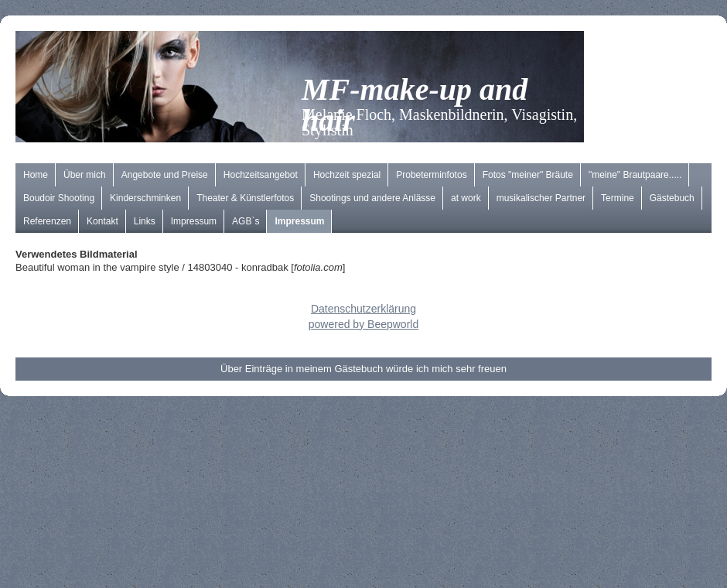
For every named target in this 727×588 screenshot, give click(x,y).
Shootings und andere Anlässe (372, 198)
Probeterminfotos (431, 175)
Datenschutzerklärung (363, 309)
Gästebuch (672, 198)
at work (466, 198)
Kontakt (102, 221)
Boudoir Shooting (59, 198)
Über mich (85, 175)
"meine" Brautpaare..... (635, 175)
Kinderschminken (145, 198)
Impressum (194, 221)
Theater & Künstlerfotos (245, 198)
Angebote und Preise (165, 175)
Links (145, 221)
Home (36, 175)
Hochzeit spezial (347, 175)
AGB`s (246, 221)
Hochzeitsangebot (261, 175)
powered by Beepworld (363, 324)
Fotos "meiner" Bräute (528, 175)
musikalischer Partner (541, 198)
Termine (618, 198)
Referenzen (47, 221)
